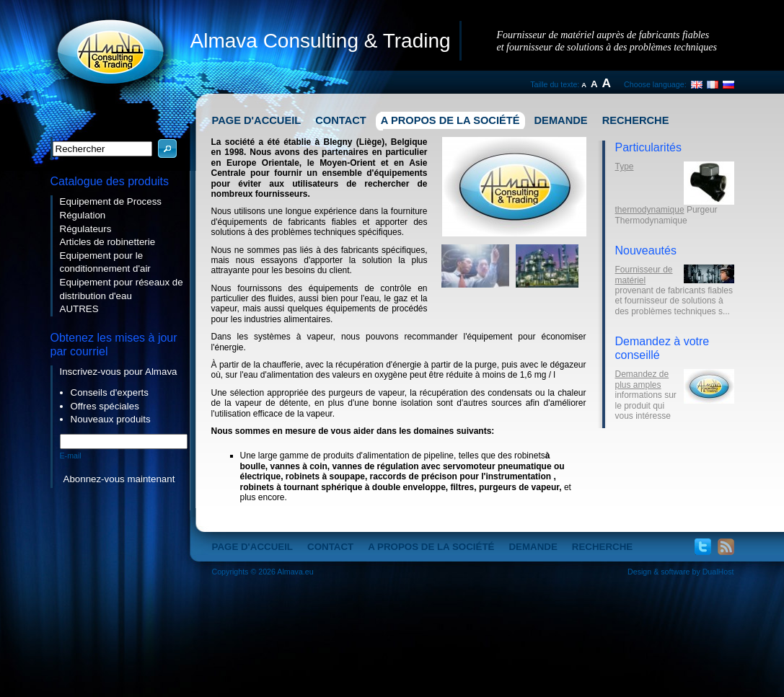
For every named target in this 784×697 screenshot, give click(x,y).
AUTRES (79, 309)
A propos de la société (450, 120)
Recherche (636, 120)
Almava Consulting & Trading (321, 41)
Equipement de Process (111, 201)
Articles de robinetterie (108, 242)
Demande (561, 120)
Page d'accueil (257, 120)
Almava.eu (295, 572)
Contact (341, 120)
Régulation (83, 215)
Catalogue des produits (110, 181)
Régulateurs (86, 229)
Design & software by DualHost (681, 572)
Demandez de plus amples (642, 379)
